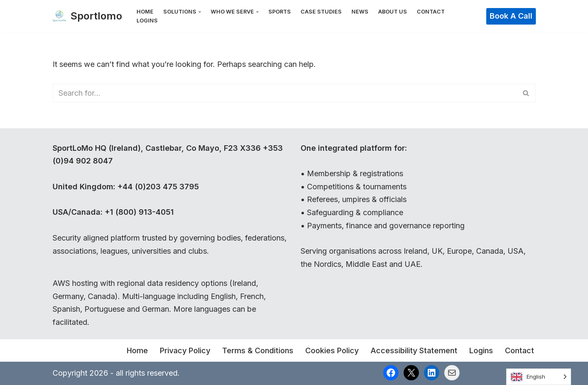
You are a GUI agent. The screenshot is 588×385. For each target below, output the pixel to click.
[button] (200, 12)
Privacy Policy (185, 350)
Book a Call (511, 16)
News (360, 12)
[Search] (285, 93)
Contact (431, 12)
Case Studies (321, 12)
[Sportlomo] (87, 16)
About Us (393, 12)
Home (145, 12)
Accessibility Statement (414, 350)
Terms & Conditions (258, 350)
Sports (280, 12)
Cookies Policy (332, 350)
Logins (147, 21)
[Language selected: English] (539, 377)
